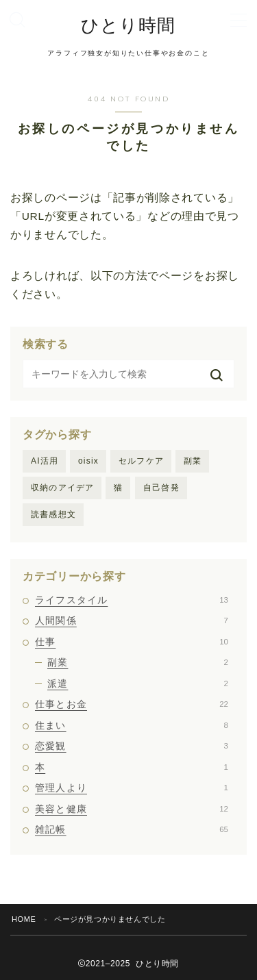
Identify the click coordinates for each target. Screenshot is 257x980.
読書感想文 (53, 514)
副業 (193, 461)
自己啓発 (161, 488)
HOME (24, 919)
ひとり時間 (128, 26)
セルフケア (141, 461)
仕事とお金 (132, 704)
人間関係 (132, 620)
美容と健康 (132, 809)
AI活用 (45, 461)
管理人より (132, 788)
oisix (88, 461)
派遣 (138, 683)
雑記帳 (132, 829)
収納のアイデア (62, 488)
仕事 (132, 642)
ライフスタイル (132, 600)
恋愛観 (132, 746)
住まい (132, 725)
